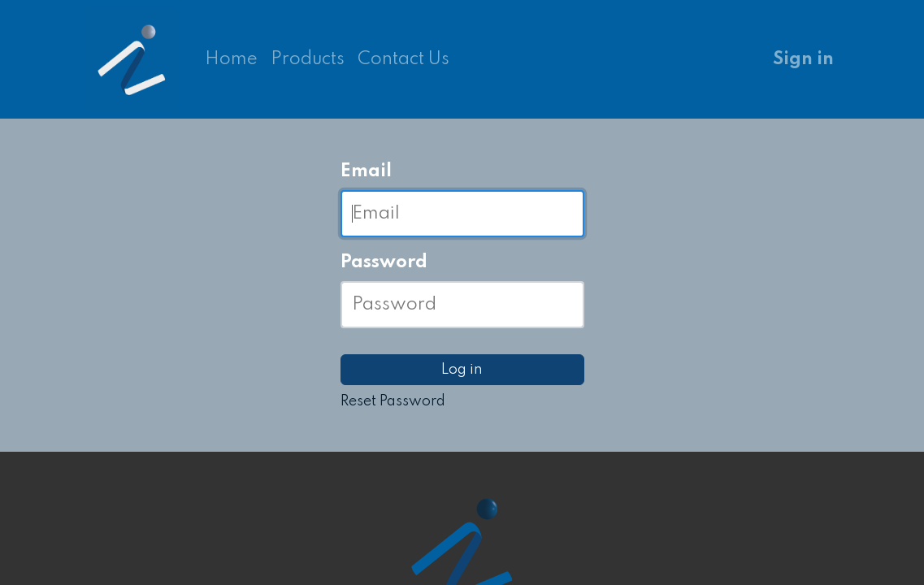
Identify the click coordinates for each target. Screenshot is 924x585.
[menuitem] (231, 59)
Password (384, 262)
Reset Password (393, 401)
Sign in (803, 59)
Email (366, 171)
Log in (462, 370)
